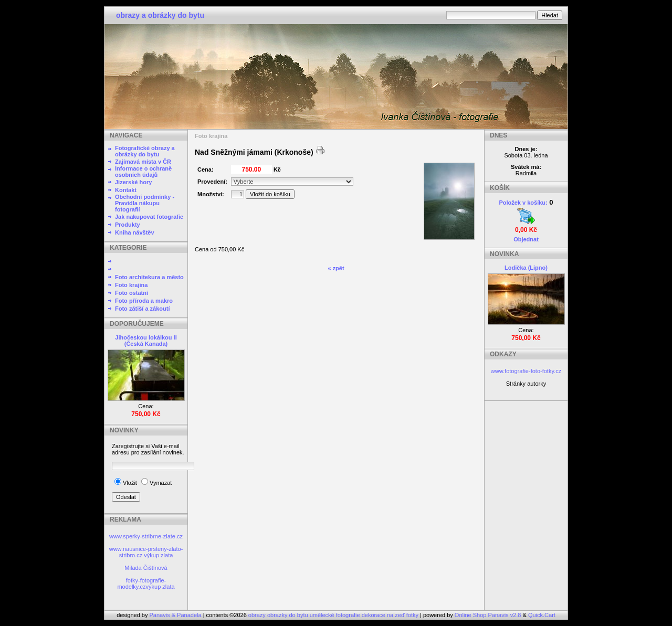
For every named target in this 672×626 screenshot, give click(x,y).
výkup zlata (158, 555)
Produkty (128, 225)
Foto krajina (131, 285)
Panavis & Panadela (176, 615)
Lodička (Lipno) (526, 268)
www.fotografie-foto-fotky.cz (526, 371)
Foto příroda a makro (144, 301)
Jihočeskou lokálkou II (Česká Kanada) (146, 341)
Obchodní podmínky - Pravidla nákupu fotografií (145, 203)
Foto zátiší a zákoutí (143, 309)
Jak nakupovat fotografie (149, 217)
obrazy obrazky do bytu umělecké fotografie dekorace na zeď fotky (334, 615)
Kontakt (126, 190)
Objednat (526, 239)
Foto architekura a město (149, 277)
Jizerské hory (133, 182)
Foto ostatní (132, 293)
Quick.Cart (542, 615)
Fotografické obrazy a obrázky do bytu (145, 151)
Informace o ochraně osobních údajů (143, 172)
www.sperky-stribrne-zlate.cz (146, 536)
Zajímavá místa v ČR (143, 162)
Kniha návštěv (135, 232)
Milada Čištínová (146, 568)
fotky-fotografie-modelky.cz (141, 583)
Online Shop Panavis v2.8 (488, 615)
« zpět (336, 268)
